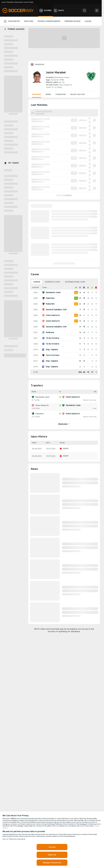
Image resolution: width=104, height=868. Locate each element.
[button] (84, 10)
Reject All (52, 855)
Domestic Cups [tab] (53, 282)
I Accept (52, 847)
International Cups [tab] (75, 282)
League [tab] (37, 282)
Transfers (61, 94)
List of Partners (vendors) (14, 839)
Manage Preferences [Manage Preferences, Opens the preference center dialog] (52, 863)
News (48, 94)
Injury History (78, 94)
